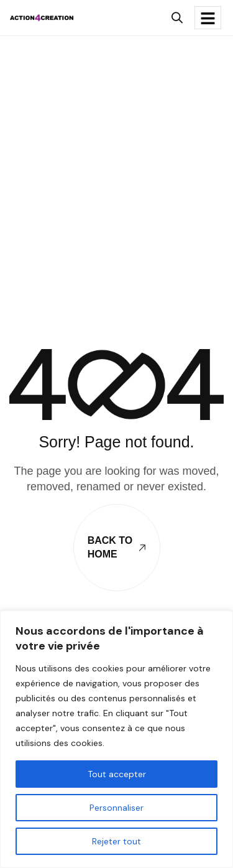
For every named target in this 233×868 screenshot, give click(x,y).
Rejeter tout (116, 841)
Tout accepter (117, 774)
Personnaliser (116, 808)
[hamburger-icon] (208, 18)
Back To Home (117, 547)
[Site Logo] (42, 17)
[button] (177, 18)
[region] (116, 739)
